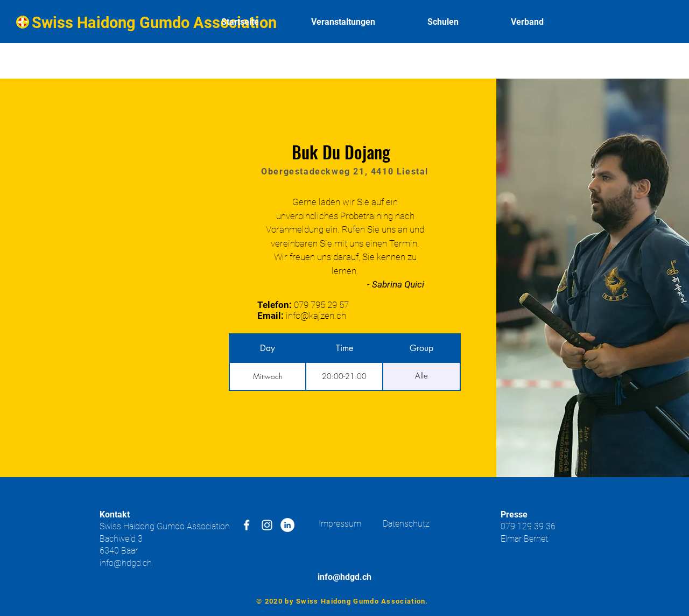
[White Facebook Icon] (247, 525)
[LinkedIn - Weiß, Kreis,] (287, 525)
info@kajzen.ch (316, 316)
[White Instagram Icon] (267, 525)
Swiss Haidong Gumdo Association (154, 23)
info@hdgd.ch (126, 563)
